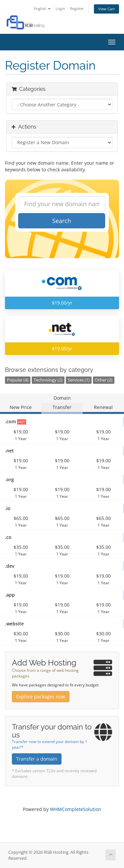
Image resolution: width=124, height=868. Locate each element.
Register (77, 8)
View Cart (106, 9)
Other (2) (104, 380)
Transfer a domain (37, 759)
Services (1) (79, 380)
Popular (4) (18, 380)
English (42, 8)
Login (60, 8)
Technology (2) (48, 380)
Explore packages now (41, 696)
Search (62, 221)
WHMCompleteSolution (76, 809)
